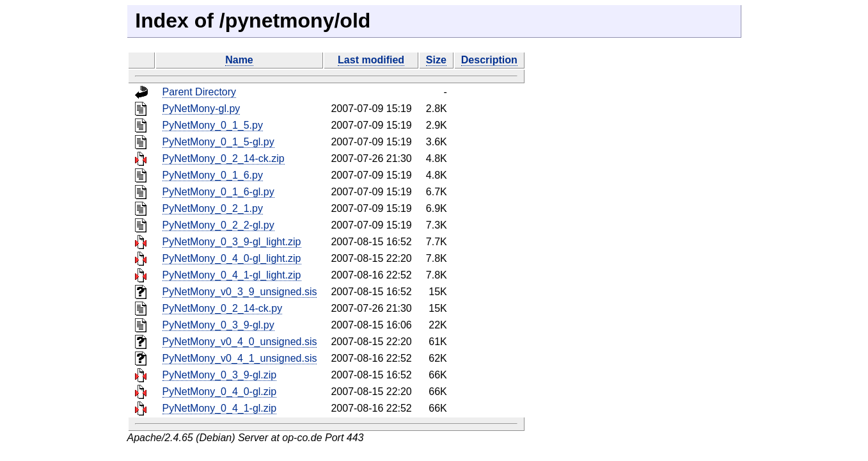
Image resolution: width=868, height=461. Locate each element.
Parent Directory (200, 92)
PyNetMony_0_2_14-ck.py (223, 308)
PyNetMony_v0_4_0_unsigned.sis (240, 342)
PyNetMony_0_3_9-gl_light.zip (232, 242)
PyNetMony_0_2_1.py (213, 208)
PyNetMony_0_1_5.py (213, 125)
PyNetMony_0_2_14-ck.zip (224, 158)
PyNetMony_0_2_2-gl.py (218, 225)
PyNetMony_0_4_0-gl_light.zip (232, 258)
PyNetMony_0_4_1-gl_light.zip (232, 275)
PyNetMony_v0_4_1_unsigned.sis (240, 358)
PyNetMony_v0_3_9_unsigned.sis (240, 292)
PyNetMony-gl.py (201, 109)
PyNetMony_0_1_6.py (213, 175)
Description (489, 60)
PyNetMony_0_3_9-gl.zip (220, 375)
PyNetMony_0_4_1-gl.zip (220, 408)
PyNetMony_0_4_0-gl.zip (220, 392)
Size (436, 60)
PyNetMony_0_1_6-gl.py (218, 192)
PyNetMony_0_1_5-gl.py (218, 142)
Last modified (371, 60)
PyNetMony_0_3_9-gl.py (218, 325)
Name (239, 60)
